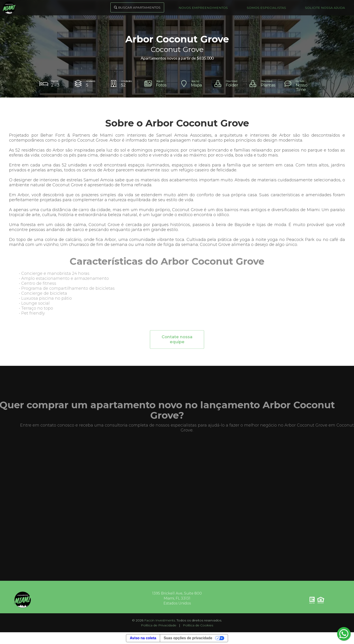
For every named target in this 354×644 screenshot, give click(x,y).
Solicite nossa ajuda (325, 8)
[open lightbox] (160, 84)
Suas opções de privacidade (188, 638)
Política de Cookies (198, 625)
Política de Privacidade (159, 625)
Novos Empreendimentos (203, 8)
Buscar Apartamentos (137, 7)
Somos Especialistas (266, 8)
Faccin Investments (160, 620)
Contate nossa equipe (177, 341)
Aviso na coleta (143, 638)
